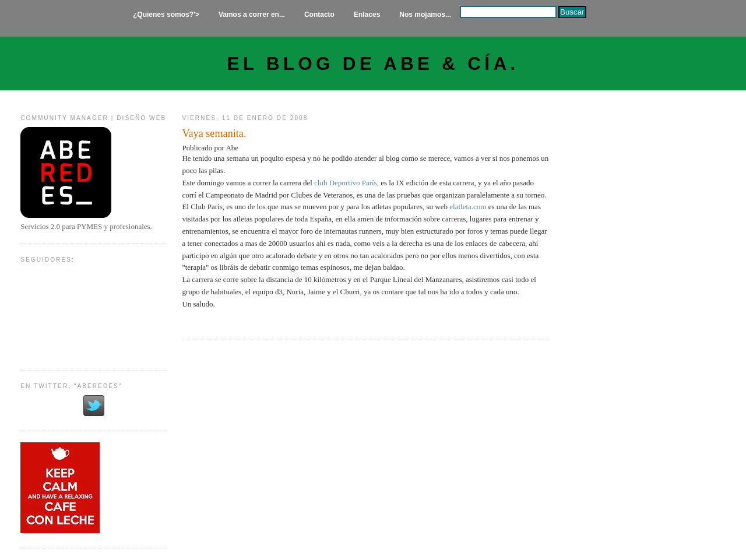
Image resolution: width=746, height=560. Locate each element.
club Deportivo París (346, 183)
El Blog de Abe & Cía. (373, 64)
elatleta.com (468, 207)
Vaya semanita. (214, 133)
